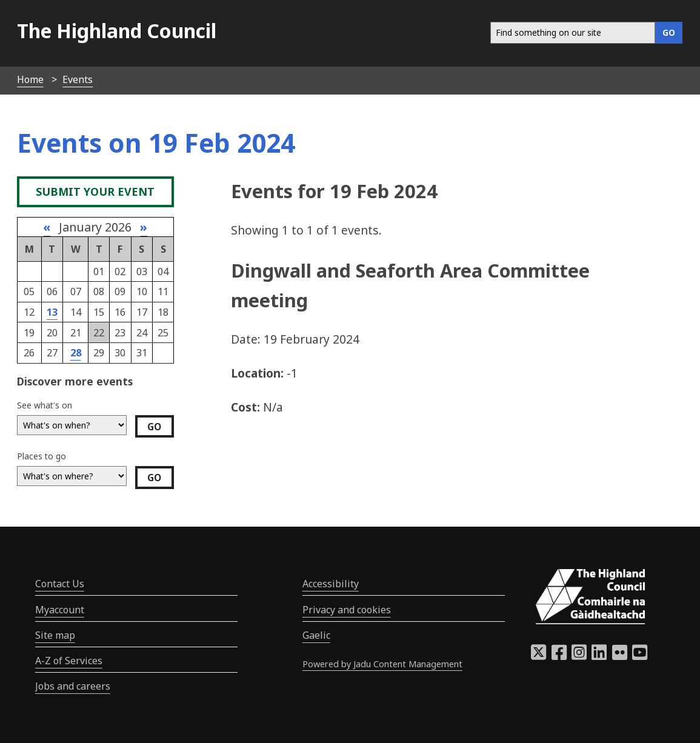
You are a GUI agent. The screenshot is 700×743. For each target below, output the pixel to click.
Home (30, 79)
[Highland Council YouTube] (640, 656)
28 (76, 353)
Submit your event (95, 192)
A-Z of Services (69, 661)
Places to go (42, 456)
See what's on (45, 405)
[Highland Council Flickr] (620, 656)
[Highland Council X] (538, 656)
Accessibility (331, 584)
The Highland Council (117, 31)
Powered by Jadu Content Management (382, 664)
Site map (55, 635)
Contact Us (60, 584)
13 (52, 312)
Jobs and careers (73, 686)
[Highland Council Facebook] (559, 656)
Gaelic (316, 635)
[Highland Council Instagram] (579, 656)
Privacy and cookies (347, 610)
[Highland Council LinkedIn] (599, 656)
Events (78, 79)
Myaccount (60, 610)
